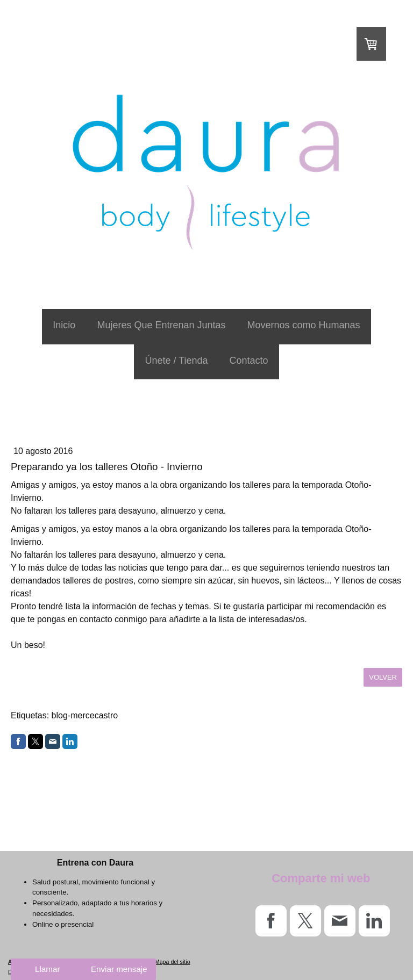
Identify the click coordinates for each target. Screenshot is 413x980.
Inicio (64, 325)
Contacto (249, 361)
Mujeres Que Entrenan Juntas (161, 325)
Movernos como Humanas (304, 325)
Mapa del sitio (173, 962)
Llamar (47, 969)
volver (383, 677)
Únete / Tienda (176, 361)
